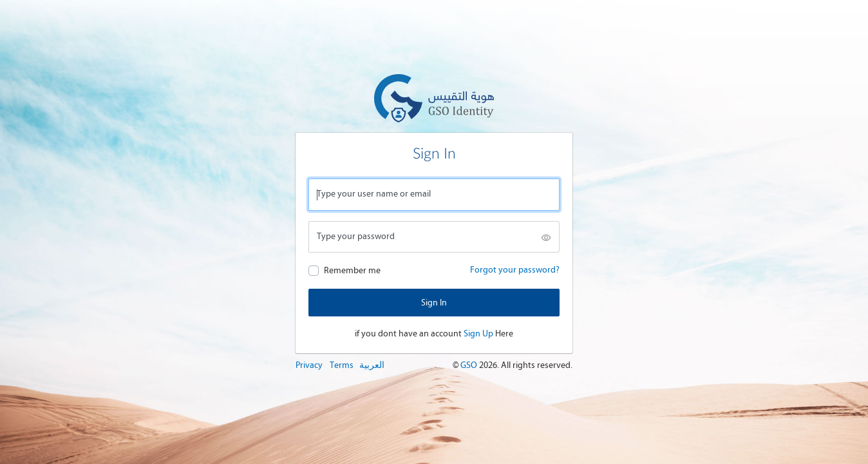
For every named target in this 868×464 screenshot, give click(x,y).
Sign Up (478, 333)
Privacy (309, 365)
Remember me (352, 270)
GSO (470, 365)
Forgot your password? (515, 270)
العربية (372, 365)
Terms (342, 365)
